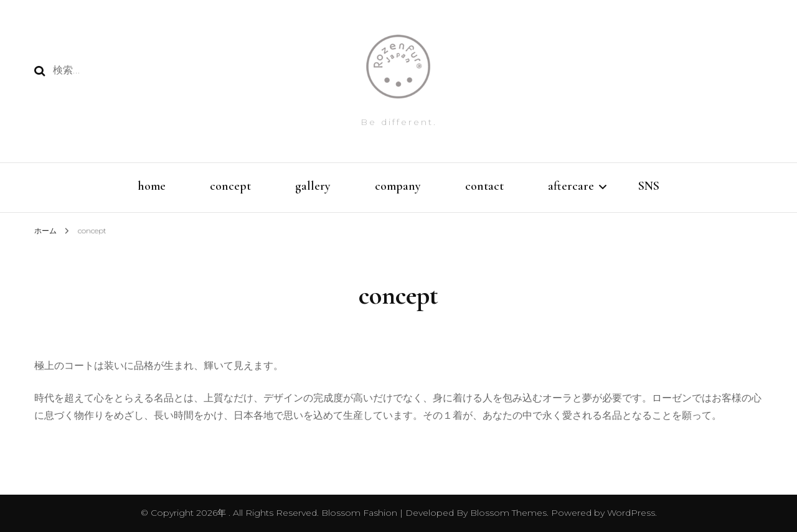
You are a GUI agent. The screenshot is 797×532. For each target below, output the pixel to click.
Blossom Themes (507, 513)
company (398, 186)
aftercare (571, 186)
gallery (313, 186)
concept (230, 186)
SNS (649, 186)
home (152, 186)
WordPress (631, 513)
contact (484, 186)
